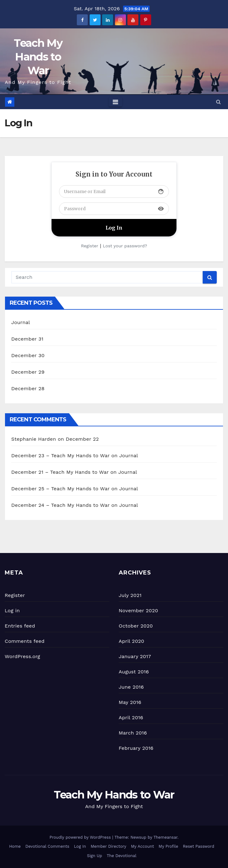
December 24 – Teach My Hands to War (60, 505)
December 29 (28, 372)
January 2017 (135, 656)
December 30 (28, 355)
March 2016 (133, 733)
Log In (80, 846)
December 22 (82, 439)
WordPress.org (22, 656)
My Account (142, 846)
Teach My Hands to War (38, 57)
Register (89, 246)
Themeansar (165, 837)
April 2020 (131, 641)
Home (15, 846)
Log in (12, 611)
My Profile (169, 846)
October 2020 (136, 626)
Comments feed (25, 641)
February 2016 (136, 748)
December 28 (28, 388)
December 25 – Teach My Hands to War (60, 489)
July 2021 (130, 595)
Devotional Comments (47, 846)
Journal (21, 322)
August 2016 (134, 672)
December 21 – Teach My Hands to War (60, 472)
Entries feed (20, 626)
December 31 (27, 339)
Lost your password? (125, 246)
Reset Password (199, 846)
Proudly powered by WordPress (81, 837)
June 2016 (131, 687)
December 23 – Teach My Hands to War (60, 456)
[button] (218, 102)
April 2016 (131, 718)
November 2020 (138, 611)
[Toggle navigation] (115, 102)
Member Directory (108, 846)
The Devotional (122, 856)
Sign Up (94, 856)
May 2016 (130, 702)
